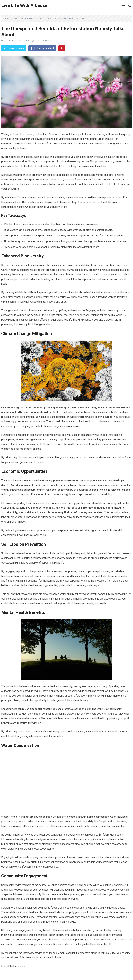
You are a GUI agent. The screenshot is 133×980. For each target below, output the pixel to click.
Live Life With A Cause (24, 5)
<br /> (66, 781)
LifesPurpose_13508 (11, 41)
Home (7, 18)
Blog (16, 18)
